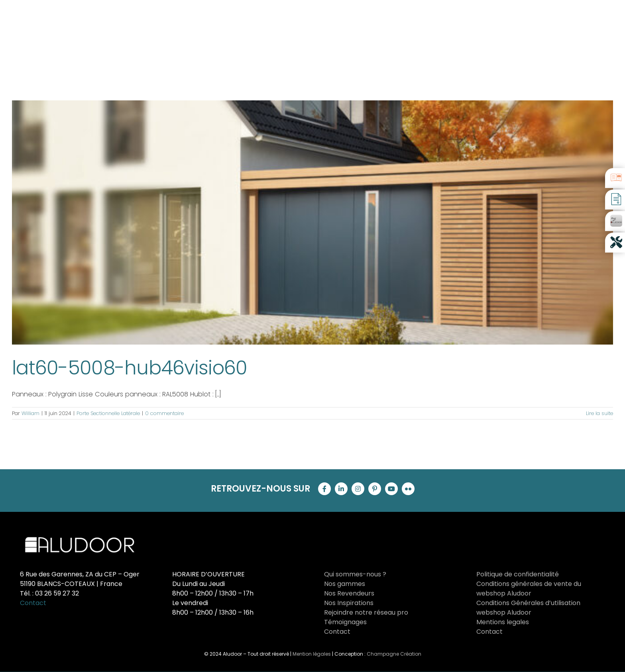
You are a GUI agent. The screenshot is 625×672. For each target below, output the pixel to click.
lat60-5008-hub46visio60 (130, 368)
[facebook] (324, 489)
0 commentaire (164, 413)
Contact (33, 603)
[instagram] (358, 489)
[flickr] (408, 489)
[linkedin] (341, 489)
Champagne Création (394, 654)
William (30, 413)
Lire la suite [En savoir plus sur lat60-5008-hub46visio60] (599, 413)
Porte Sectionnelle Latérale (108, 413)
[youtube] (391, 489)
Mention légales (312, 654)
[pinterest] (375, 489)
